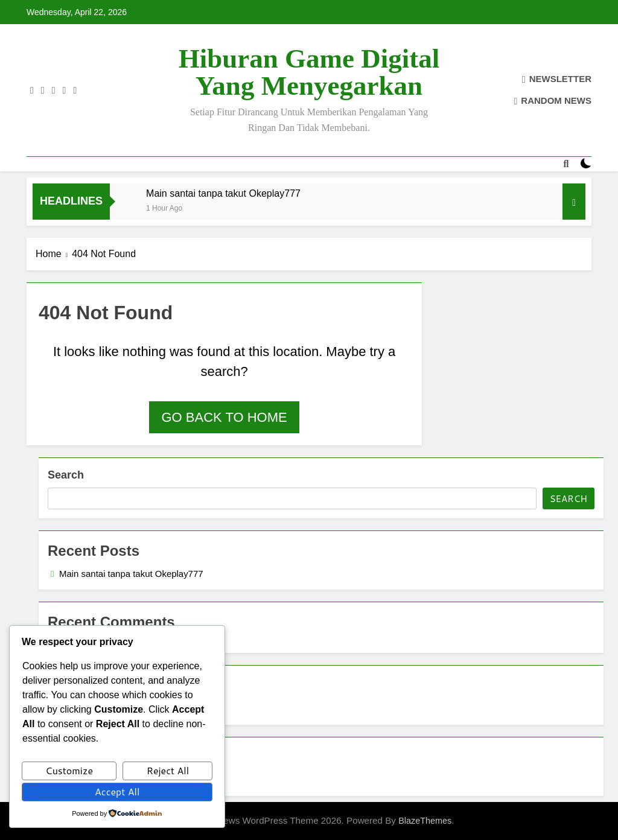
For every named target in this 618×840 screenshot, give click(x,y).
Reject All (168, 770)
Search (66, 475)
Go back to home (224, 417)
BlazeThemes (425, 821)
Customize (69, 770)
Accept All (117, 791)
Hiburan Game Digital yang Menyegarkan (309, 72)
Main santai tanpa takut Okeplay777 (223, 193)
